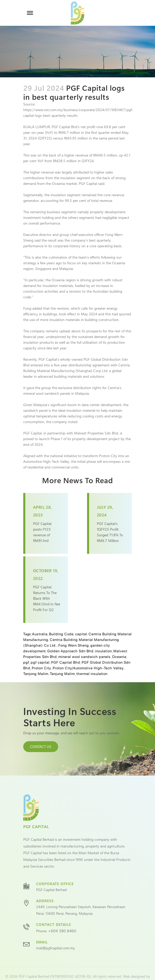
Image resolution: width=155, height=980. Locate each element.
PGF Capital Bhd (66, 662)
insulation (103, 651)
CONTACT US (41, 747)
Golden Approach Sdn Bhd (70, 651)
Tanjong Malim (36, 674)
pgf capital (40, 662)
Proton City (41, 668)
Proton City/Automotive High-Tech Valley (88, 668)
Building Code (61, 634)
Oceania (119, 657)
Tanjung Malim (62, 674)
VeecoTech (77, 971)
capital (81, 634)
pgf (26, 662)
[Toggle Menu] (30, 13)
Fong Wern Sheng (74, 645)
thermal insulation (92, 674)
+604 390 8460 (62, 920)
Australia (40, 634)
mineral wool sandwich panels (84, 657)
